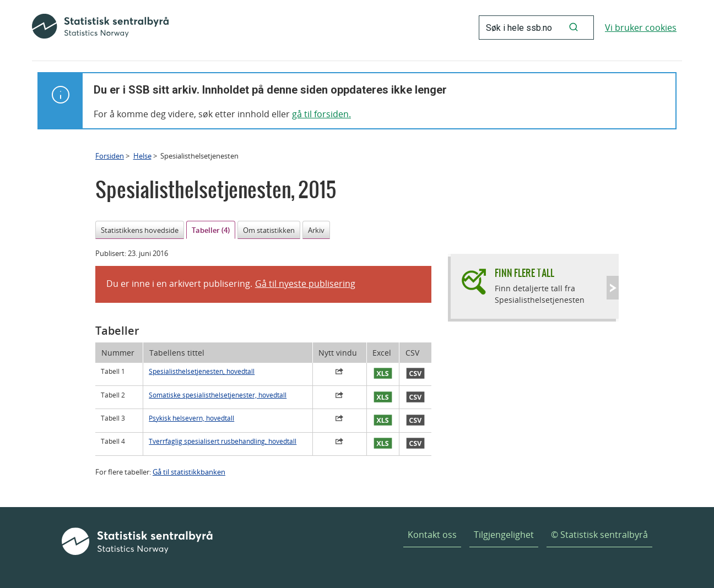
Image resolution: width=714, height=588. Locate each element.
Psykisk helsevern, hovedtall (191, 418)
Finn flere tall (524, 273)
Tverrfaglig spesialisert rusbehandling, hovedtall (223, 441)
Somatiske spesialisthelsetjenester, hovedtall (218, 395)
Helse (142, 156)
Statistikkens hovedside (140, 230)
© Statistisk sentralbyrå (599, 535)
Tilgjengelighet (504, 535)
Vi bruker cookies (641, 28)
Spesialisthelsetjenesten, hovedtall (202, 371)
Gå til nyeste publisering (305, 284)
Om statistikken (269, 230)
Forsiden (110, 156)
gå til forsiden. (321, 114)
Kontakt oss (432, 535)
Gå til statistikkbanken (189, 472)
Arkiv (316, 230)
